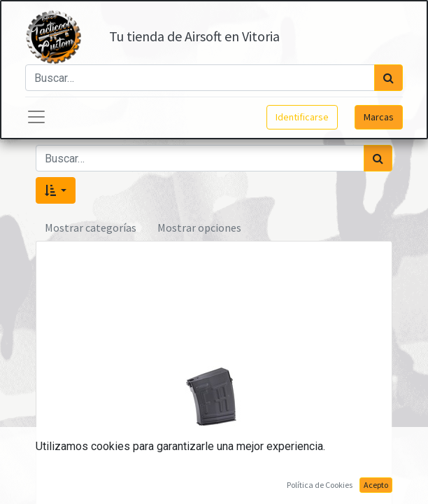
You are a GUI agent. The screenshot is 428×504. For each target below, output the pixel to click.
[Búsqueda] (388, 78)
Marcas (379, 117)
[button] (56, 190)
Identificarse (302, 117)
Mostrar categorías (91, 227)
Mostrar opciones (199, 227)
